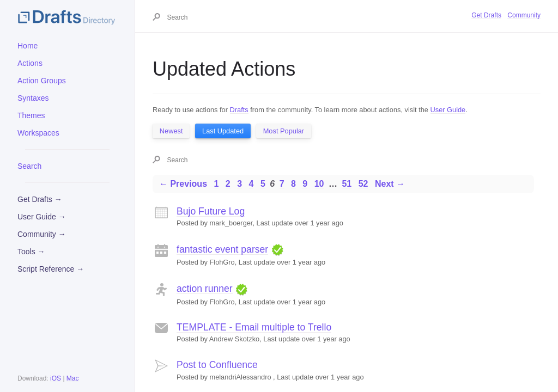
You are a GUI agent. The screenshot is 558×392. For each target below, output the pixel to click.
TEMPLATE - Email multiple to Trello (254, 327)
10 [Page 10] (319, 184)
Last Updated (223, 131)
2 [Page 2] (228, 184)
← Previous (183, 184)
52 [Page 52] (363, 184)
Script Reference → (51, 269)
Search (29, 166)
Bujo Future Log (211, 211)
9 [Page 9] (305, 184)
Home (28, 46)
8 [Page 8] (293, 184)
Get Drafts (486, 15)
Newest (171, 131)
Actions (30, 63)
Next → (390, 184)
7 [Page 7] (282, 184)
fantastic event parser (222, 249)
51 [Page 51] (347, 184)
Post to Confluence (217, 365)
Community (524, 15)
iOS (56, 378)
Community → (42, 234)
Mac (73, 378)
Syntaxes (33, 98)
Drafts (239, 110)
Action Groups (42, 81)
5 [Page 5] (263, 184)
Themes (31, 115)
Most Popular (284, 131)
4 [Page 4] (251, 184)
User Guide (448, 110)
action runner (205, 289)
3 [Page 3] (239, 184)
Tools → (31, 252)
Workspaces (38, 133)
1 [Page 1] (216, 184)
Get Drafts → (40, 199)
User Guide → (42, 217)
